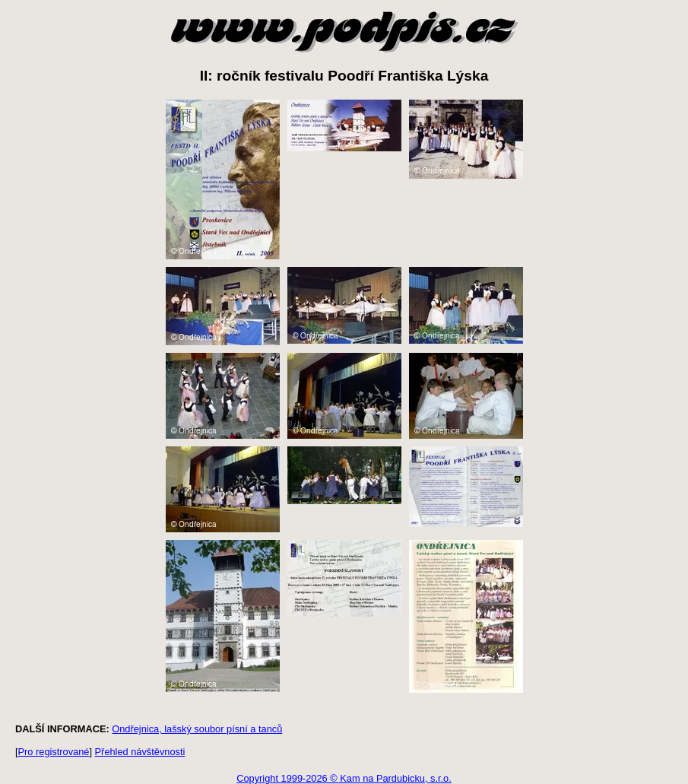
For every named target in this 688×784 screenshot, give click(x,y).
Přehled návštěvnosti (140, 752)
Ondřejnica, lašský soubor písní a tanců (197, 729)
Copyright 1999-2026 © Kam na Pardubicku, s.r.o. (344, 778)
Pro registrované (54, 752)
